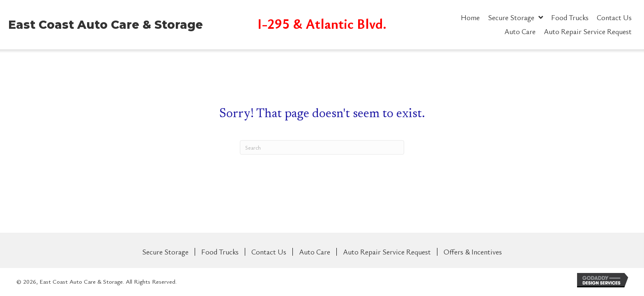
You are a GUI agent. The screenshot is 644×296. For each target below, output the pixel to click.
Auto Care (315, 252)
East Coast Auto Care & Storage (106, 25)
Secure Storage (165, 252)
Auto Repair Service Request (387, 252)
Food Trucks (220, 252)
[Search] (322, 147)
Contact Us (269, 252)
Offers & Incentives (473, 252)
